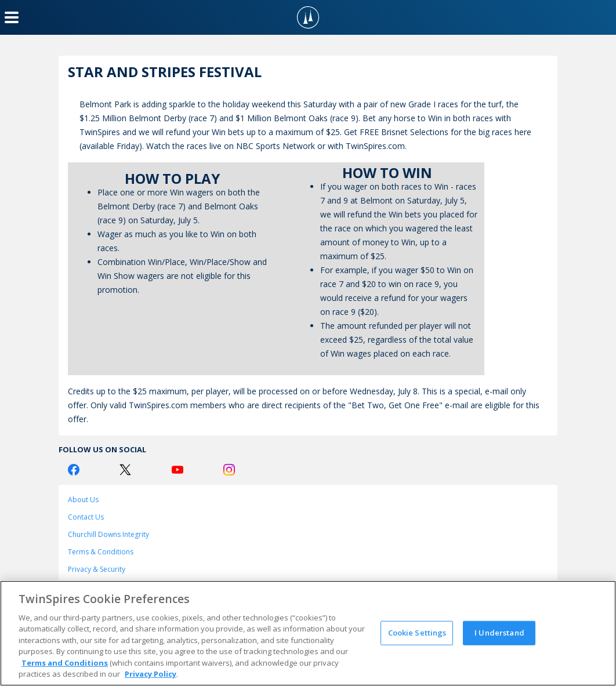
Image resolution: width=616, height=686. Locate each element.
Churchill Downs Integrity (108, 534)
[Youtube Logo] (177, 470)
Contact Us (86, 517)
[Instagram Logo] (229, 470)
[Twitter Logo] (125, 470)
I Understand (499, 633)
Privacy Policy (151, 674)
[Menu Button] (12, 17)
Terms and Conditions (65, 663)
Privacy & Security (97, 569)
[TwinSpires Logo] (308, 17)
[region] (308, 633)
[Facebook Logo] (74, 470)
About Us (83, 500)
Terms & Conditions (101, 552)
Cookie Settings (417, 633)
